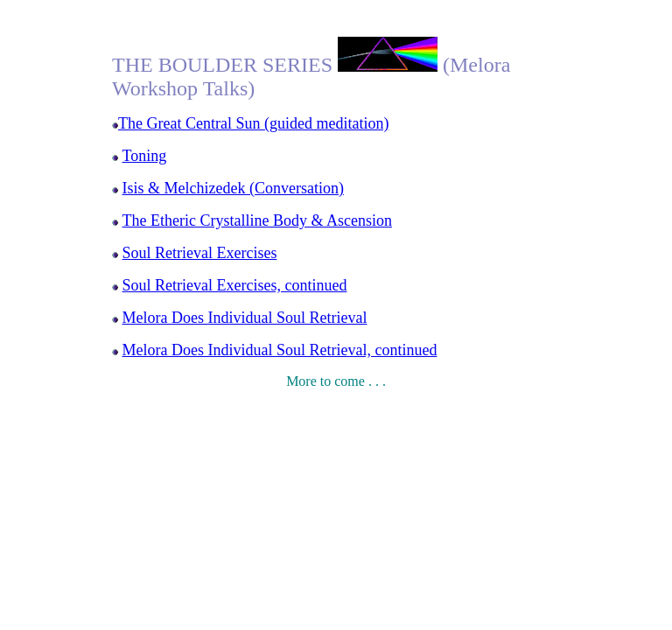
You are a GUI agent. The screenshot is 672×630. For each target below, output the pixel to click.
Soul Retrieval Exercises (200, 253)
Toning (145, 156)
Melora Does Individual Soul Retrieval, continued (280, 350)
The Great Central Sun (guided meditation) (253, 123)
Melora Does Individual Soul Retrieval (245, 318)
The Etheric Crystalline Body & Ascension (257, 220)
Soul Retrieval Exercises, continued (235, 285)
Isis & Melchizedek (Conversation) (233, 188)
